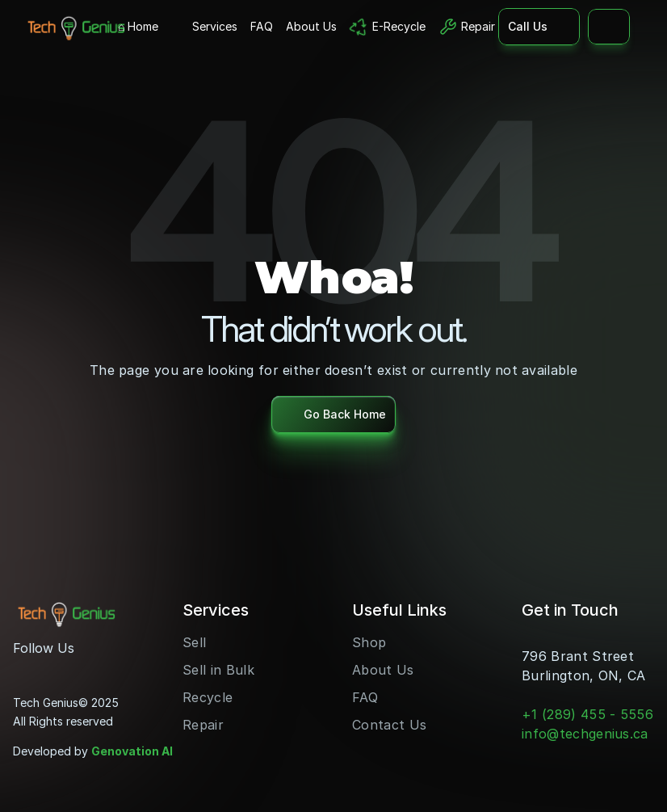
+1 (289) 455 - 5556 (587, 714)
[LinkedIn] (78, 669)
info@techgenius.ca (585, 734)
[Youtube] (52, 669)
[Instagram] (26, 669)
